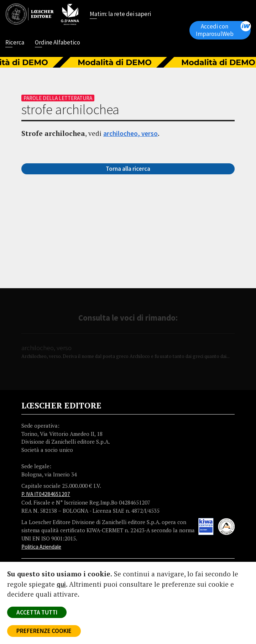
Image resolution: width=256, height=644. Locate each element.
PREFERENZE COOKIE (44, 631)
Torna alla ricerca (128, 169)
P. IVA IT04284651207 (46, 494)
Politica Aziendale (41, 547)
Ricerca (15, 43)
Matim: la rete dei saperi (120, 15)
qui (61, 584)
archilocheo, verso (130, 133)
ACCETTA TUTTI (37, 612)
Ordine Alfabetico (58, 43)
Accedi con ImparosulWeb (223, 29)
